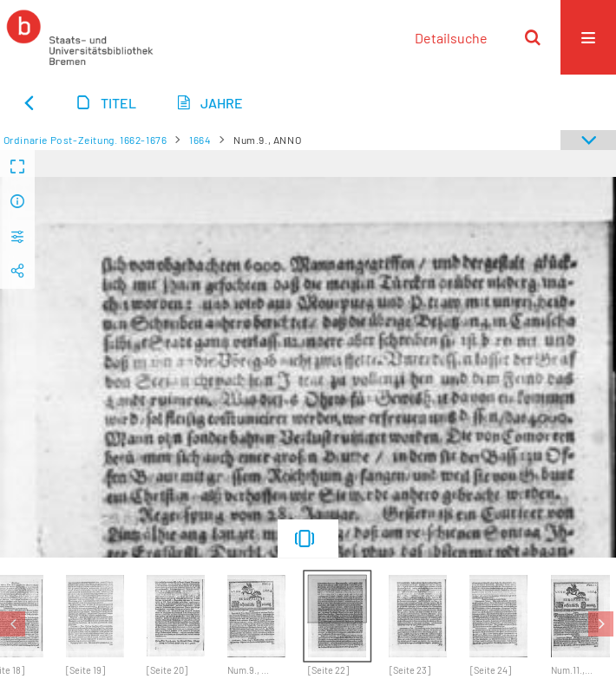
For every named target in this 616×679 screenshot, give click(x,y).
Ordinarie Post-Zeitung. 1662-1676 (85, 140)
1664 (200, 140)
